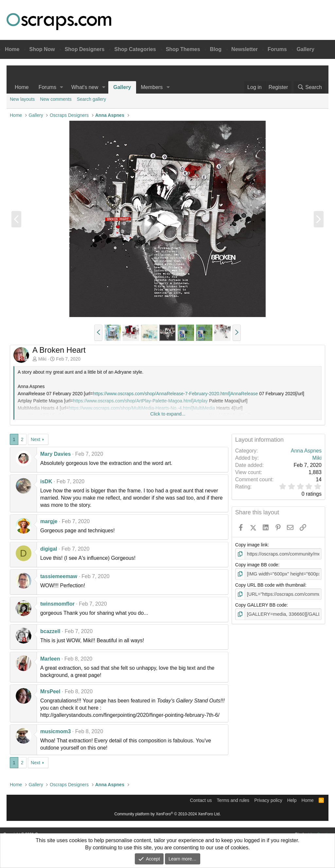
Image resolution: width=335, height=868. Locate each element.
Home (12, 49)
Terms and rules (233, 800)
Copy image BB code (257, 565)
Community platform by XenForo (168, 814)
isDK (46, 481)
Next (35, 439)
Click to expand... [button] (168, 414)
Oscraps (59, 22)
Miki (42, 359)
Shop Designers (85, 49)
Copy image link (252, 545)
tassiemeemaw (59, 576)
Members (152, 87)
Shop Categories (135, 49)
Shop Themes (183, 49)
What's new (85, 87)
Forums (277, 49)
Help (292, 800)
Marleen (50, 659)
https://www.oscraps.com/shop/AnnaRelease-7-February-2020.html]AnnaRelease (175, 394)
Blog (216, 49)
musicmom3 (55, 731)
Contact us (201, 800)
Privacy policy (268, 800)
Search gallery (92, 99)
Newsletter (245, 49)
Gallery (306, 49)
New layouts (22, 99)
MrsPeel (50, 691)
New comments (56, 99)
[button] (62, 87)
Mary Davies (55, 454)
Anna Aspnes (306, 451)
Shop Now (42, 49)
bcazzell (50, 631)
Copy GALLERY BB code (261, 604)
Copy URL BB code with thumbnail (270, 584)
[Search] (309, 87)
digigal (49, 549)
